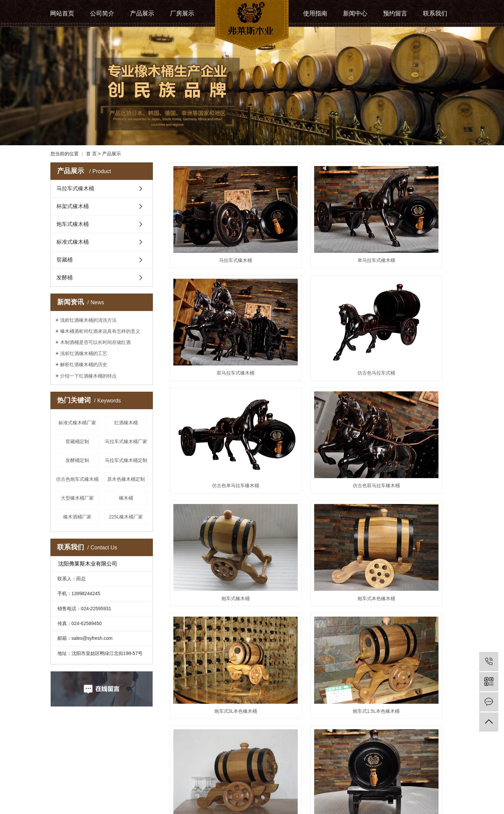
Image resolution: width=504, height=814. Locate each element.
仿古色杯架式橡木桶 (311, 561)
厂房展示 (182, 13)
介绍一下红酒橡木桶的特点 (88, 376)
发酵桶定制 (77, 460)
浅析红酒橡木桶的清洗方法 (88, 320)
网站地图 (105, 787)
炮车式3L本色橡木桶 (409, 395)
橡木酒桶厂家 (77, 517)
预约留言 (395, 13)
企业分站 (82, 787)
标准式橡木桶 (73, 242)
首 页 (91, 154)
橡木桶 (126, 498)
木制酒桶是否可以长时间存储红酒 (95, 342)
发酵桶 (65, 278)
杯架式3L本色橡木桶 (312, 643)
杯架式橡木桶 (73, 206)
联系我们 (435, 13)
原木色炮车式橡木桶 (311, 478)
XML (137, 787)
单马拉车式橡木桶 (311, 230)
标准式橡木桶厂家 (77, 423)
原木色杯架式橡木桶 (409, 561)
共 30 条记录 (255, 752)
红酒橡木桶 (126, 423)
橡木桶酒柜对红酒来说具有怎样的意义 (100, 331)
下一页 (328, 752)
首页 (282, 752)
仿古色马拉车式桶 (214, 313)
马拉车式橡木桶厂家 (126, 441)
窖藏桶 (65, 260)
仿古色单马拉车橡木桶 (311, 313)
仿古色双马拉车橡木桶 (409, 313)
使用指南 (315, 13)
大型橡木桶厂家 (77, 498)
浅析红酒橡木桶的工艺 (84, 353)
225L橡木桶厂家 (126, 517)
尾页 (349, 752)
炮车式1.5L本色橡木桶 (214, 478)
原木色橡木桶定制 (126, 479)
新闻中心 (355, 13)
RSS (123, 787)
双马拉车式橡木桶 (409, 230)
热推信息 (60, 787)
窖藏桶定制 (77, 441)
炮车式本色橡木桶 (311, 395)
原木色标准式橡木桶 (311, 726)
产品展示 (142, 13)
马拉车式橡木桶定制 (126, 460)
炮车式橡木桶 (73, 224)
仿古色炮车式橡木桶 (77, 479)
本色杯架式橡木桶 (214, 643)
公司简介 (102, 13)
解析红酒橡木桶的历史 (84, 364)
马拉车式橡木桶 (75, 188)
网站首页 (62, 13)
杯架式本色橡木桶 (409, 643)
